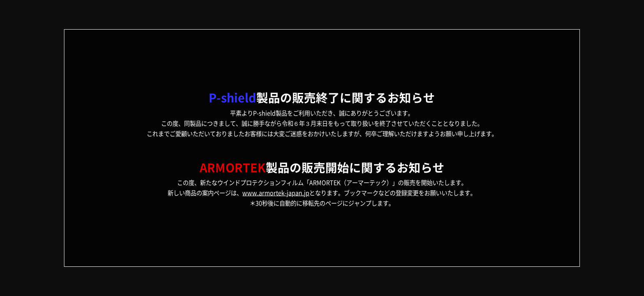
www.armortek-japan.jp (276, 193)
